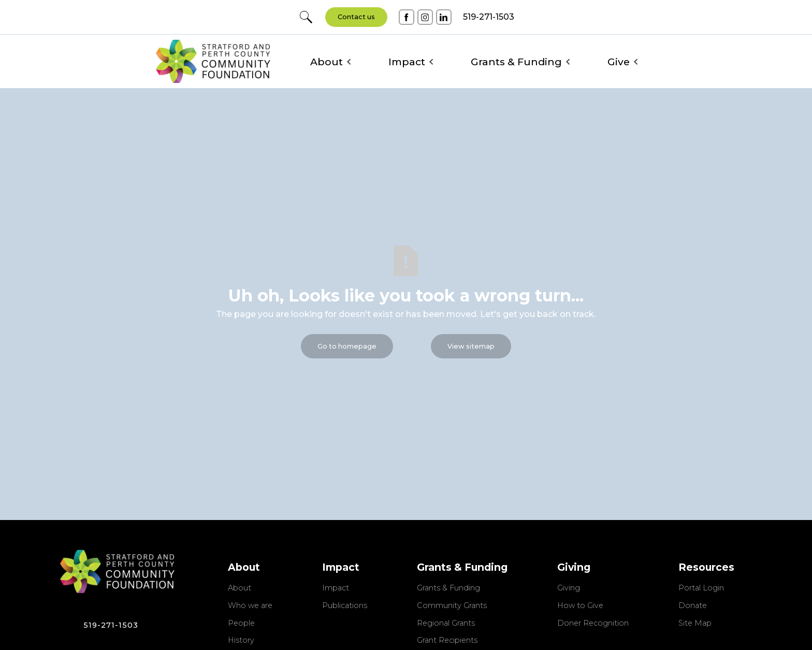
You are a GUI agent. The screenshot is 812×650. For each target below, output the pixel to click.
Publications (345, 606)
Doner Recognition (593, 624)
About (240, 588)
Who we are (250, 606)
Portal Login (701, 588)
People (241, 624)
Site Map (695, 624)
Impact (336, 588)
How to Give (580, 606)
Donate (693, 606)
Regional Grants (446, 624)
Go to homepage (347, 346)
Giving (569, 588)
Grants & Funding (448, 588)
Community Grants (452, 606)
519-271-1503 (111, 625)
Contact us (356, 17)
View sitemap (471, 346)
